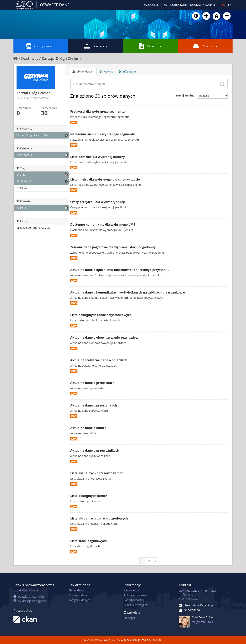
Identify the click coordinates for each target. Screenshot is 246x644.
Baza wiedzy (131, 590)
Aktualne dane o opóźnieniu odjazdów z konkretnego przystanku (120, 270)
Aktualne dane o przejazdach (93, 383)
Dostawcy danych (79, 595)
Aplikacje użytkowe (136, 595)
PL (224, 5)
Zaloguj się (151, 5)
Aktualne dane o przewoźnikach (95, 450)
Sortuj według (185, 95)
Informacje (127, 71)
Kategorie (150, 46)
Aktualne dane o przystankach (94, 405)
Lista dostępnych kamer (89, 496)
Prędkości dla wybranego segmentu (98, 111)
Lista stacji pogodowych (89, 541)
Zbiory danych (41, 46)
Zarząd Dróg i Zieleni (61, 58)
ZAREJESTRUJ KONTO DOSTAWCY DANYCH (190, 5)
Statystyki (130, 618)
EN (230, 5)
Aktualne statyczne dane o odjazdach (99, 360)
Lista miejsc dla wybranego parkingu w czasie (105, 179)
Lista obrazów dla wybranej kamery (98, 157)
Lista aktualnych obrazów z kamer (97, 473)
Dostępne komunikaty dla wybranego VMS (103, 224)
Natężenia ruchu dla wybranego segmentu (103, 134)
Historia (106, 71)
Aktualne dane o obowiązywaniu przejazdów (104, 337)
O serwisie (205, 46)
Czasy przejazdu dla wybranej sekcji (98, 202)
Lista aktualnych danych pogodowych (99, 518)
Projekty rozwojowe (136, 605)
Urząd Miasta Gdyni (26, 590)
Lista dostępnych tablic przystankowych (101, 315)
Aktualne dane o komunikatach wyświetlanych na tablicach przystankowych (129, 292)
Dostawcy (96, 46)
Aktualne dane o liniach (89, 428)
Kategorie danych (79, 600)
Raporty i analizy (134, 600)
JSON (74, 122)
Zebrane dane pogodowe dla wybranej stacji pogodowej (113, 247)
